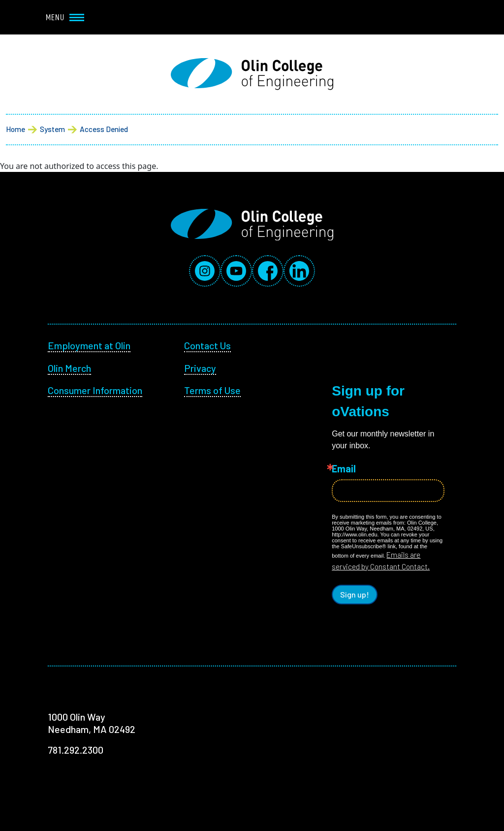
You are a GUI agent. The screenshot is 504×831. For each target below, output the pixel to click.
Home (16, 129)
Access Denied (104, 129)
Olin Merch (69, 368)
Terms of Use (212, 390)
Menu (65, 17)
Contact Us (207, 345)
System (52, 129)
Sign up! (355, 594)
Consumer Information (95, 390)
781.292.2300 (76, 750)
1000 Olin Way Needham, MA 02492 (92, 723)
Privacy (200, 368)
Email (344, 468)
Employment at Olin (89, 345)
